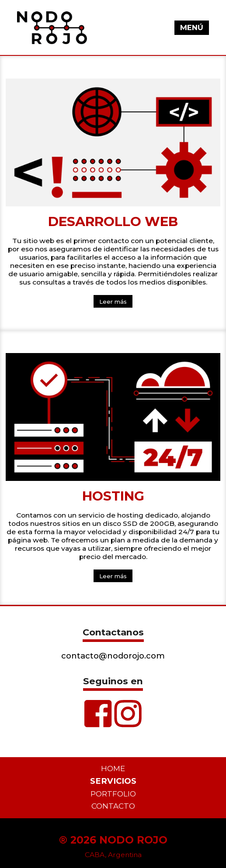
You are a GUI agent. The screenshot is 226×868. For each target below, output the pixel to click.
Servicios (113, 781)
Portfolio (113, 794)
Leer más (113, 302)
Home (113, 769)
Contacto (113, 806)
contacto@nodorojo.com (113, 656)
